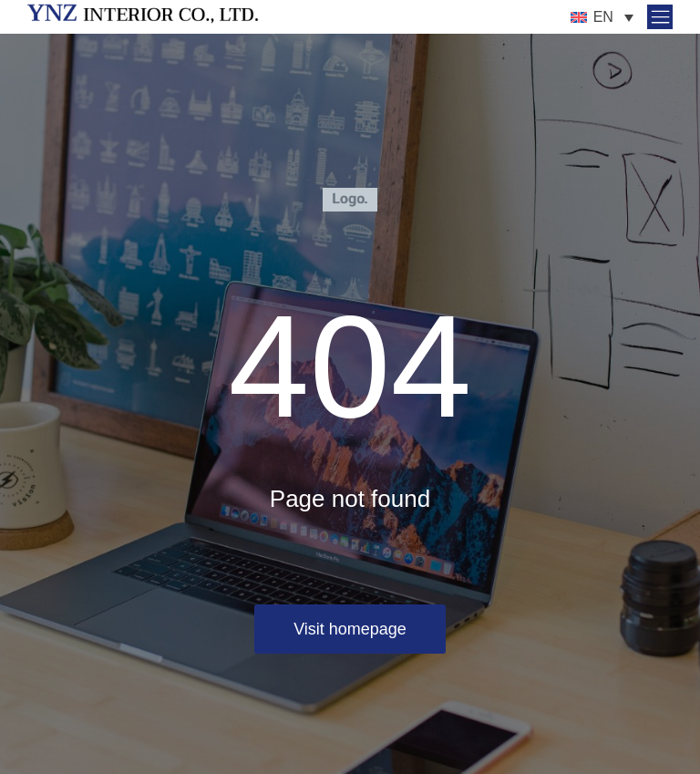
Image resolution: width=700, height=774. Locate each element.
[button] (657, 16)
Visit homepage (350, 629)
